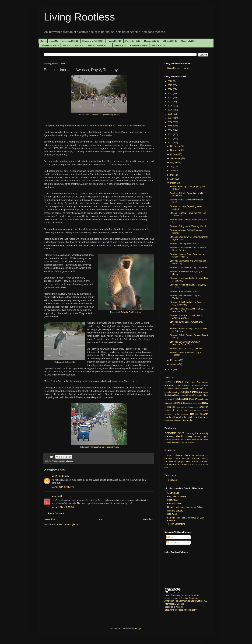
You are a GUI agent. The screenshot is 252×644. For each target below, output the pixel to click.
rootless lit (169, 410)
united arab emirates (198, 417)
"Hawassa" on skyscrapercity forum (104, 447)
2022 (170, 98)
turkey (185, 417)
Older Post (148, 519)
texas (194, 414)
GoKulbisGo (70, 362)
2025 (170, 85)
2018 (170, 114)
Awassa (62, 461)
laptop (205, 437)
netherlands (197, 403)
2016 (170, 122)
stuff (181, 433)
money (189, 436)
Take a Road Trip (159, 45)
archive (184, 442)
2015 (170, 126)
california (178, 388)
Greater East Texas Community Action (185, 507)
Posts (170, 537)
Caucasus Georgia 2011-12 (99, 45)
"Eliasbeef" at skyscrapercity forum (104, 115)
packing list (192, 433)
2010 (170, 370)
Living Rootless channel (178, 68)
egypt (174, 392)
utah (166, 420)
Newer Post (50, 519)
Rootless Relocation (139, 45)
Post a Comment (56, 513)
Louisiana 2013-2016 (50, 45)
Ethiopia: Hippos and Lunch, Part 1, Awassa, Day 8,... (186, 317)
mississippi (170, 403)
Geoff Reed (57, 476)
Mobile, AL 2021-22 (70, 41)
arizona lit (198, 465)
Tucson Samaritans (176, 524)
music (169, 455)
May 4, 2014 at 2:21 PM (63, 507)
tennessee (184, 414)
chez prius (195, 388)
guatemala (196, 392)
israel (173, 395)
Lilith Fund (172, 514)
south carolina (190, 410)
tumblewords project (174, 462)
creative (168, 459)
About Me (54, 41)
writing (205, 459)
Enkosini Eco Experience (131, 312)
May (173, 175)
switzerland (169, 414)
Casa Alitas (172, 500)
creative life (202, 456)
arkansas (196, 385)
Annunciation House (176, 496)
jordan (183, 395)
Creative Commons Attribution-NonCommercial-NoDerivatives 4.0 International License (186, 601)
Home (43, 41)
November (175, 150)
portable (171, 433)
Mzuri (54, 496)
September (176, 158)
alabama (169, 385)
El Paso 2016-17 (170, 41)
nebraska (189, 403)
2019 (170, 110)
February (175, 360)
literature (189, 455)
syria (177, 414)
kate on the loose (194, 395)
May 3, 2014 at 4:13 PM (63, 487)
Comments (173, 542)
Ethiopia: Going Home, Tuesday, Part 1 (188, 226)
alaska (178, 385)
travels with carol (173, 417)
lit (193, 465)
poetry (177, 459)
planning (169, 436)
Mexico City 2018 (133, 41)
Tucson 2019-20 (115, 41)
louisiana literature (191, 459)
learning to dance (173, 465)
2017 (170, 118)
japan (178, 395)
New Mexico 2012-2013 (73, 45)
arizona (186, 385)
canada (186, 388)
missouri (180, 403)
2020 (170, 106)
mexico (193, 399)
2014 (170, 130)
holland (206, 392)
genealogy (191, 442)
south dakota (203, 410)
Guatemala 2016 (188, 41)
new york (180, 407)
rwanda (179, 410)
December (175, 146)
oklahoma (189, 407)
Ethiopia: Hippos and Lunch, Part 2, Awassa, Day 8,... (186, 310)
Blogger (139, 629)
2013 (170, 134)
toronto (204, 414)
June (173, 171)
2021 (170, 102)
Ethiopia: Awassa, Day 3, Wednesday (187, 349)
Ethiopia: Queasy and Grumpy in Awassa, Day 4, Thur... (185, 343)
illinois (167, 395)
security (204, 433)
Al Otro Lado (173, 493)
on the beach (202, 439)
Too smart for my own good (184, 439)
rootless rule (170, 442)
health (197, 437)
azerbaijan (169, 388)
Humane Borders (175, 511)
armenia (205, 385)
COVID (169, 382)
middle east (203, 399)
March (174, 183)
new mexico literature (197, 462)
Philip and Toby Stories (197, 382)
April (173, 179)
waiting (178, 442)
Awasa (54, 461)
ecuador (168, 392)
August (174, 162)
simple (168, 439)
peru (196, 407)
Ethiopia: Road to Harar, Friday (184, 291)
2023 (170, 93)
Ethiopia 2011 (120, 45)
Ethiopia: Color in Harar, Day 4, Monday (188, 267)
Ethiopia (69, 461)
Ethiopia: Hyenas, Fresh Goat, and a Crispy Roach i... (187, 256)
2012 (170, 138)
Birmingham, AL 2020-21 (93, 41)
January (174, 364)
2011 (170, 143)
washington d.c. (186, 420)
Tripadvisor (172, 480)
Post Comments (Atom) (67, 524)
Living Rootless (79, 17)
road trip (203, 407)
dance (179, 455)
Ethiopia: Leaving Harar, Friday (184, 243)
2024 (170, 89)
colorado (204, 388)
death (179, 436)
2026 (170, 81)
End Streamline (174, 504)
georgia (183, 392)
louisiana (181, 399)
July (172, 167)
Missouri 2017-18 (152, 41)
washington (173, 420)
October (174, 154)
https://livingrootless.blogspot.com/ (181, 610)
